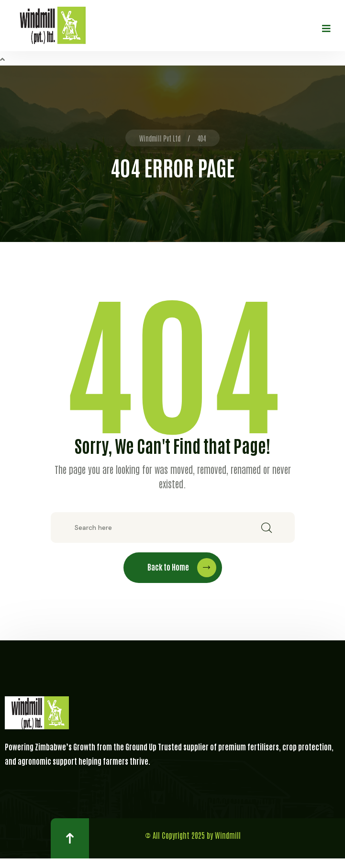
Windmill (228, 835)
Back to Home (182, 568)
